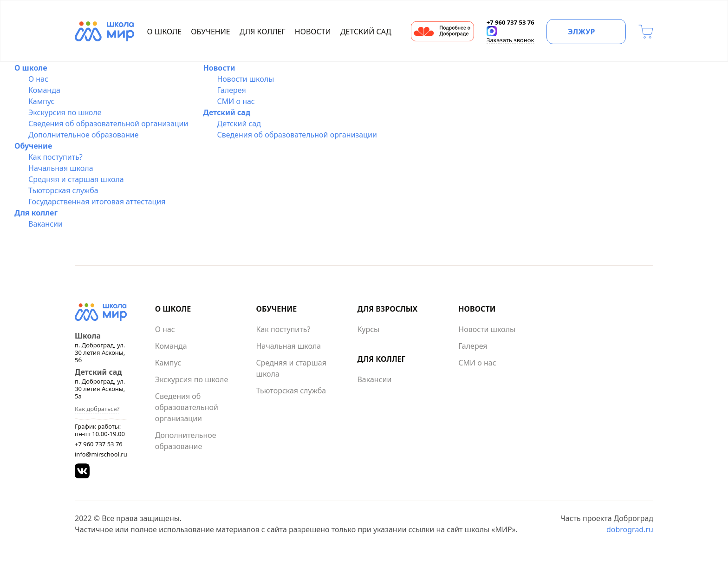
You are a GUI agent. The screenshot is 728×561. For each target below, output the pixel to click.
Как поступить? (55, 157)
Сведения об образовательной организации (108, 124)
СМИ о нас (236, 101)
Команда (44, 90)
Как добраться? (97, 409)
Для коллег (263, 32)
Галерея (231, 90)
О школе (165, 32)
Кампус (41, 101)
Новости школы (245, 79)
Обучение (210, 32)
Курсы (368, 329)
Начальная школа (61, 168)
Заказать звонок (510, 40)
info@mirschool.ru (101, 454)
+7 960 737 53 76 (99, 444)
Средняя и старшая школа (76, 179)
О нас (38, 79)
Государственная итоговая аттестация (97, 202)
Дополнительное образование (84, 135)
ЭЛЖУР (581, 32)
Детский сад (366, 32)
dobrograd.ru (630, 529)
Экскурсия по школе (65, 112)
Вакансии (45, 224)
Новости (313, 32)
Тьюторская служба (63, 190)
